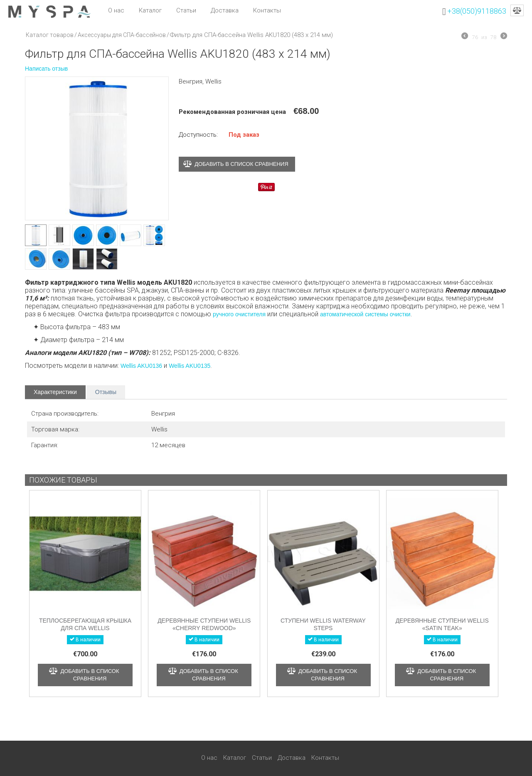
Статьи (186, 10)
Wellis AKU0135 (190, 366)
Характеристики (55, 392)
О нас (116, 10)
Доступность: (198, 135)
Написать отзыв (46, 69)
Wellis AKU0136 (141, 366)
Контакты (267, 10)
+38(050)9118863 (477, 11)
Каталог (150, 10)
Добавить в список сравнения (241, 164)
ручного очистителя (239, 314)
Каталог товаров (50, 35)
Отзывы (106, 392)
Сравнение (517, 10)
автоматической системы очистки (365, 314)
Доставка (225, 10)
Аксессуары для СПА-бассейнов (122, 35)
